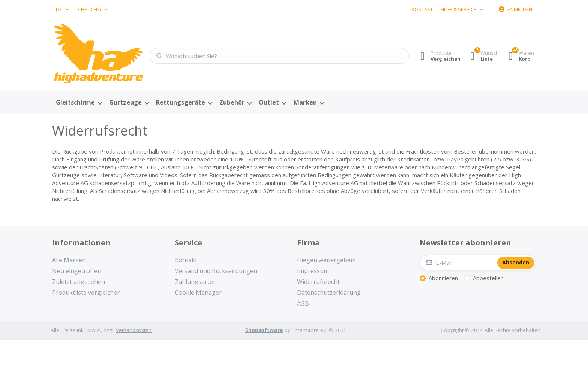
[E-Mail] (458, 263)
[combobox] (63, 9)
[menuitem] (79, 103)
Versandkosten (134, 330)
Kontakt (422, 9)
